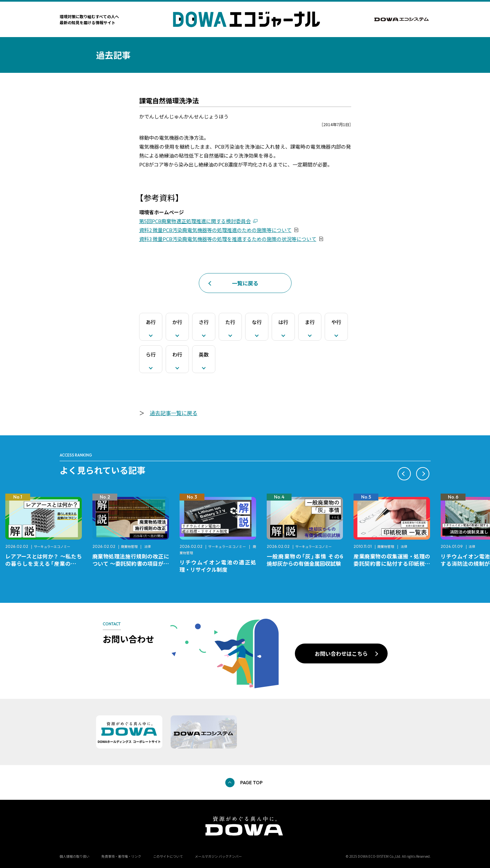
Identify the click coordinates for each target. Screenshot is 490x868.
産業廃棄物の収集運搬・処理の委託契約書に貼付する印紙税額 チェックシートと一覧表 (394, 563)
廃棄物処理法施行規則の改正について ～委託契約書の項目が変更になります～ (131, 563)
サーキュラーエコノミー (52, 546)
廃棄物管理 (129, 546)
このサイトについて (168, 856)
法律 (147, 546)
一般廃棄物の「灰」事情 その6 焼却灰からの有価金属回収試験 (308, 560)
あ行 (151, 322)
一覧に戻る (245, 283)
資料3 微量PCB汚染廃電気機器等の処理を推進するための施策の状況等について (228, 239)
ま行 (310, 322)
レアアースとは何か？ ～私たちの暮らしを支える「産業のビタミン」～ (44, 563)
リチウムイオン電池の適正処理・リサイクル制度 (218, 566)
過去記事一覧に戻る (174, 413)
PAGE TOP (251, 783)
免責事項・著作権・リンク (121, 856)
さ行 (204, 322)
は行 (283, 322)
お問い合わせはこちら (341, 653)
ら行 (151, 354)
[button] (404, 474)
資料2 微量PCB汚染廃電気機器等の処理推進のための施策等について (215, 230)
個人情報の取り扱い (75, 856)
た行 (230, 322)
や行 (336, 322)
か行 (177, 322)
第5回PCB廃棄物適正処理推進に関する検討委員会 (195, 221)
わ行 (177, 354)
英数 (204, 354)
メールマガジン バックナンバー (218, 856)
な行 (257, 322)
